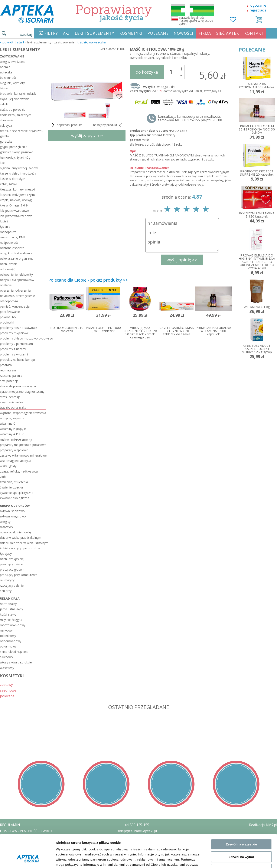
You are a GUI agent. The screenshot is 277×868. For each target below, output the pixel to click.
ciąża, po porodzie (13, 110)
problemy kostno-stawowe (19, 328)
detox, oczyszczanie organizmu (22, 131)
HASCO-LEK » (178, 131)
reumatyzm (8, 370)
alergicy (5, 522)
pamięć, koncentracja (15, 306)
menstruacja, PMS (13, 237)
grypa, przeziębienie (14, 147)
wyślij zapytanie (87, 135)
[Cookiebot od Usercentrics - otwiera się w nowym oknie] (28, 636)
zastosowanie (12, 56)
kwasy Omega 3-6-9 (14, 205)
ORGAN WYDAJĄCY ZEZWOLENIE (26, 849)
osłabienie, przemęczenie (17, 296)
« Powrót (7, 42)
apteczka (6, 72)
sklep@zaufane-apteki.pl (137, 831)
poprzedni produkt (66, 125)
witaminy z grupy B (13, 429)
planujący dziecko (12, 564)
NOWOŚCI (183, 33)
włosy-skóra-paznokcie (16, 662)
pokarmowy (8, 646)
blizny (4, 88)
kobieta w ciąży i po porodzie (20, 548)
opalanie (6, 285)
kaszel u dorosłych (13, 179)
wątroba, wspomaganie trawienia (23, 413)
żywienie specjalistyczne (17, 493)
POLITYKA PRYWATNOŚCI (21, 837)
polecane (7, 696)
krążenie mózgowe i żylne (18, 195)
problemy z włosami (14, 354)
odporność (7, 269)
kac (2, 163)
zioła (3, 477)
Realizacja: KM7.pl (263, 825)
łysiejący (6, 554)
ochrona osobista (12, 248)
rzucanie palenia (11, 376)
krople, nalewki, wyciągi (16, 200)
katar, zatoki (9, 184)
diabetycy (6, 527)
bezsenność (8, 78)
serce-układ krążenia (14, 652)
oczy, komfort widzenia (16, 253)
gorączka (6, 141)
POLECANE (158, 33)
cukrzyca (6, 125)
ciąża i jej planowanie (15, 99)
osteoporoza (9, 301)
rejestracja (258, 10)
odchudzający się (12, 559)
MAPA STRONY (12, 862)
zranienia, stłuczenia (14, 482)
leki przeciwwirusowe (14, 211)
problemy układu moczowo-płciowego (23, 338)
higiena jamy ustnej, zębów (19, 168)
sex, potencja (9, 381)
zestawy (6, 684)
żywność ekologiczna (15, 498)
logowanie (258, 5)
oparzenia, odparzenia (15, 290)
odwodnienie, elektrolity (16, 274)
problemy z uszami (13, 349)
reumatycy (7, 580)
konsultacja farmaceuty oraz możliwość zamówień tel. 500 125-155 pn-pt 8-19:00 (190, 118)
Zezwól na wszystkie (241, 592)
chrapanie (7, 120)
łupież (4, 221)
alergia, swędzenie (13, 62)
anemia (5, 67)
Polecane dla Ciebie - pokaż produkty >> (88, 280)
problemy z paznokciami (17, 344)
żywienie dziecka (11, 487)
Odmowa (241, 617)
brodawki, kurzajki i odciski (18, 94)
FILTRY (51, 33)
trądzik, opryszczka (92, 42)
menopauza (8, 232)
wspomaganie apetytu (15, 461)
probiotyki (7, 322)
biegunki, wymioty (12, 83)
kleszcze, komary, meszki (17, 189)
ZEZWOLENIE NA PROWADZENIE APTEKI (33, 843)
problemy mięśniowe (14, 333)
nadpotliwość (9, 243)
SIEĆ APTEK (228, 33)
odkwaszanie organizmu (17, 259)
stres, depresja (10, 397)
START (21, 42)
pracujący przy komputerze (19, 575)
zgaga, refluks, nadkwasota (19, 471)
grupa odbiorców (15, 506)
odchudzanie (9, 264)
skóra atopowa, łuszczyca (18, 386)
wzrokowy (7, 668)
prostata (6, 365)
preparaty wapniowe (14, 450)
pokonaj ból (8, 317)
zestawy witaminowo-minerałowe (23, 455)
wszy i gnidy (8, 466)
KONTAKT (254, 33)
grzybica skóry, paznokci (17, 152)
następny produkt (108, 125)
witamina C (8, 423)
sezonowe (8, 690)
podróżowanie (10, 312)
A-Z (66, 33)
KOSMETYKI (131, 33)
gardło (4, 136)
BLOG (5, 855)
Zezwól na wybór (241, 605)
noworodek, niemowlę (15, 532)
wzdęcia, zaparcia (12, 418)
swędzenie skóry (11, 402)
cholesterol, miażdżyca (16, 115)
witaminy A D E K (12, 434)
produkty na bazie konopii (18, 360)
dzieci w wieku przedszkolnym (21, 538)
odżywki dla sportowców (17, 280)
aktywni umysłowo (13, 516)
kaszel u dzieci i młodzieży (18, 173)
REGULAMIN (10, 825)
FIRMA (205, 33)
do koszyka (147, 72)
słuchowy (6, 657)
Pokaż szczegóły (227, 636)
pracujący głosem (12, 569)
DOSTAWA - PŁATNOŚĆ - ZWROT (26, 831)
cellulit (4, 104)
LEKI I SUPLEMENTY (94, 33)
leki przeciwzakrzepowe (16, 216)
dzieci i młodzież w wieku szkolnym (23, 543)
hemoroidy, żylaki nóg (15, 157)
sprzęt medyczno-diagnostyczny (22, 392)
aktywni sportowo (12, 511)
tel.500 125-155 (137, 825)
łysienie (5, 227)
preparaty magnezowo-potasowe (23, 445)
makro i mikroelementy (16, 439)
